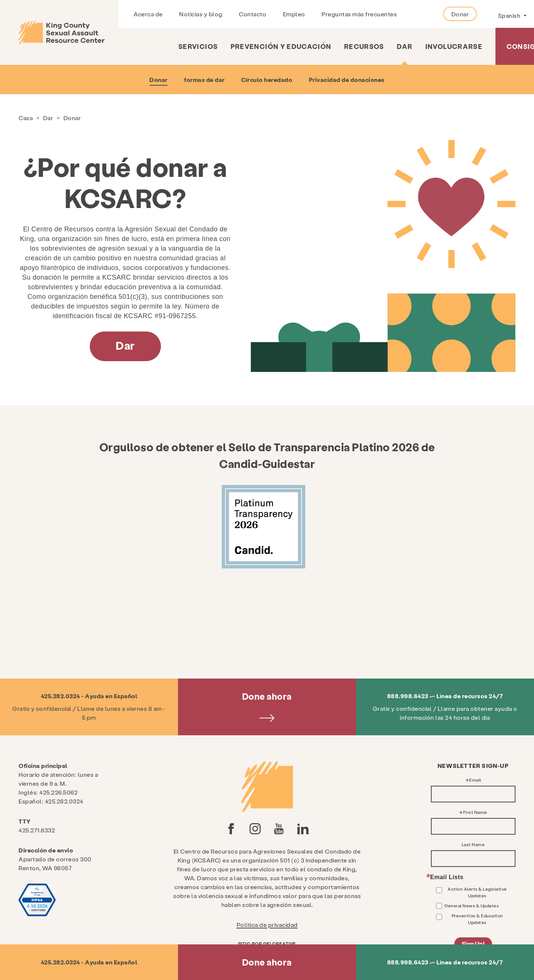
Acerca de (148, 14)
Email (475, 780)
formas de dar (204, 80)
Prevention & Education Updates (477, 919)
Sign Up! (473, 943)
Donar (460, 14)
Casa (26, 118)
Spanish (510, 15)
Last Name (473, 844)
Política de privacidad (267, 925)
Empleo (294, 14)
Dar (405, 46)
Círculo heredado (267, 80)
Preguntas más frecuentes (359, 14)
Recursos (364, 46)
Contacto (253, 14)
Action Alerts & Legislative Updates (477, 892)
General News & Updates (472, 905)
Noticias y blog (201, 14)
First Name (475, 812)
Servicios (198, 46)
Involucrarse (454, 46)
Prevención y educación (281, 46)
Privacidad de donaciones (347, 80)
